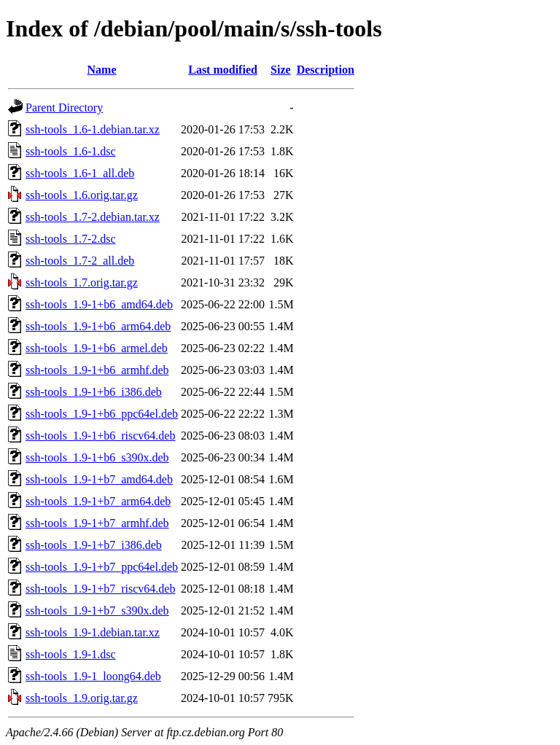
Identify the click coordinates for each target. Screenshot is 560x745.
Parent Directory (64, 108)
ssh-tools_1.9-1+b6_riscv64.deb (100, 436)
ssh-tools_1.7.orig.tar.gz (82, 282)
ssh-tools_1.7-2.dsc (71, 239)
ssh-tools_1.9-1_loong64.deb (93, 676)
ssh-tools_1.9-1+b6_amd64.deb (99, 304)
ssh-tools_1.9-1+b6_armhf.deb (97, 370)
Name (102, 70)
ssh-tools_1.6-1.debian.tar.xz (93, 129)
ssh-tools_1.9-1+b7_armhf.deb (97, 523)
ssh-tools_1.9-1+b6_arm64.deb (98, 326)
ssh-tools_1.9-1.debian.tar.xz (93, 632)
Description (326, 70)
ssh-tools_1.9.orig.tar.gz (82, 698)
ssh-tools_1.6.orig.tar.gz (82, 195)
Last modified (223, 70)
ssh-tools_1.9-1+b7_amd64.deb (99, 479)
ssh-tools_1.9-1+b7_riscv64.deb (100, 589)
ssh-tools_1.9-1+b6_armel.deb (97, 348)
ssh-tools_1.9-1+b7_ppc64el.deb (102, 567)
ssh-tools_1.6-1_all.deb (80, 173)
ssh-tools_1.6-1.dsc (71, 151)
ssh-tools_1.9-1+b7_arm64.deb (98, 501)
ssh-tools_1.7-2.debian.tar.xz (93, 217)
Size (281, 70)
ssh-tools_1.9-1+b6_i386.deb (94, 392)
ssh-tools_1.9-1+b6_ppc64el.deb (102, 414)
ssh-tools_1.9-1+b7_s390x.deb (97, 611)
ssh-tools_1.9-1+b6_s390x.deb (97, 457)
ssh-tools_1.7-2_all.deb (80, 261)
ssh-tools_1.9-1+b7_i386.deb (94, 545)
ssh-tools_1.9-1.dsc (71, 654)
